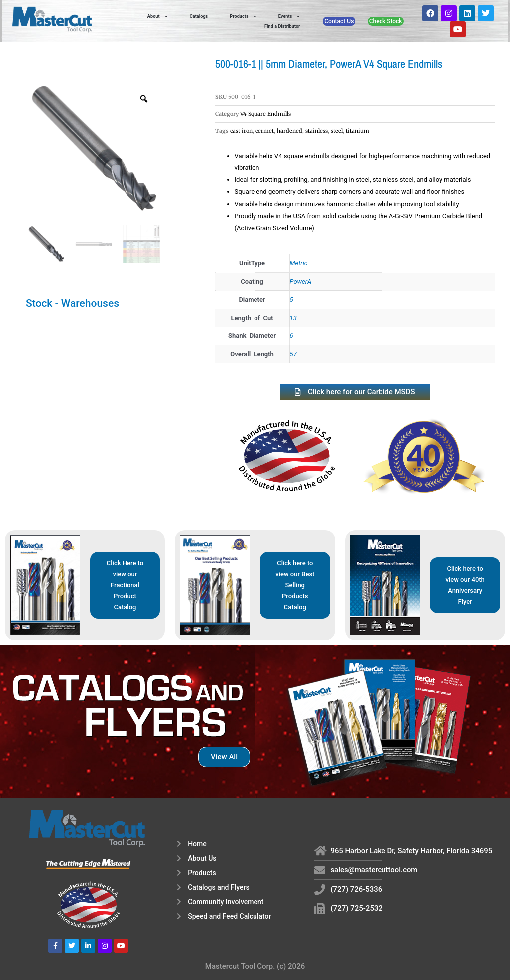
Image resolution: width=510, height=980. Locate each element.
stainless (317, 131)
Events (289, 16)
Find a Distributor (282, 26)
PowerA (301, 281)
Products (243, 16)
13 (293, 318)
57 (293, 354)
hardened (290, 131)
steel (337, 131)
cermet (265, 131)
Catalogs (199, 16)
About (158, 16)
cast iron (241, 131)
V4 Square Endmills (265, 114)
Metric (299, 263)
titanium (357, 131)
